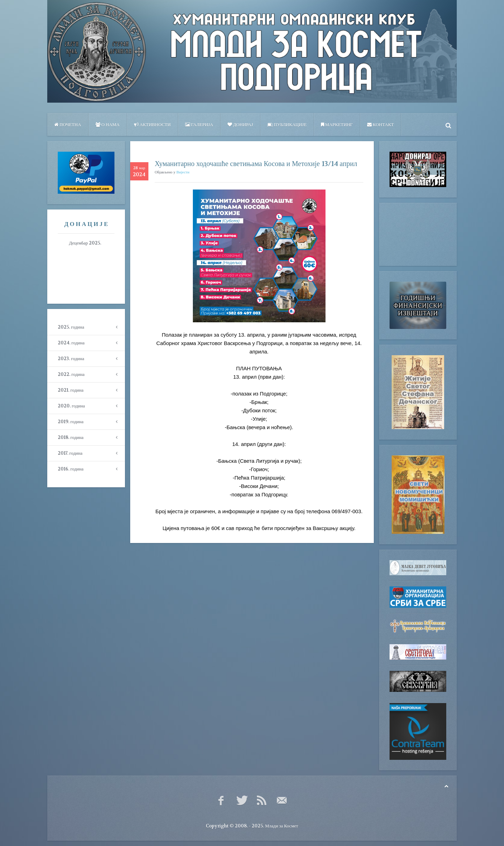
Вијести (183, 172)
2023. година (71, 359)
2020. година (71, 406)
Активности (152, 125)
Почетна (68, 125)
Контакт (380, 125)
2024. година (71, 343)
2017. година (70, 453)
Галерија (199, 125)
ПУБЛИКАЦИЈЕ (287, 125)
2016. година (71, 469)
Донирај (240, 125)
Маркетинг (337, 125)
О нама (108, 125)
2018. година (71, 437)
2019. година (71, 422)
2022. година (71, 374)
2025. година (71, 327)
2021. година (71, 390)
